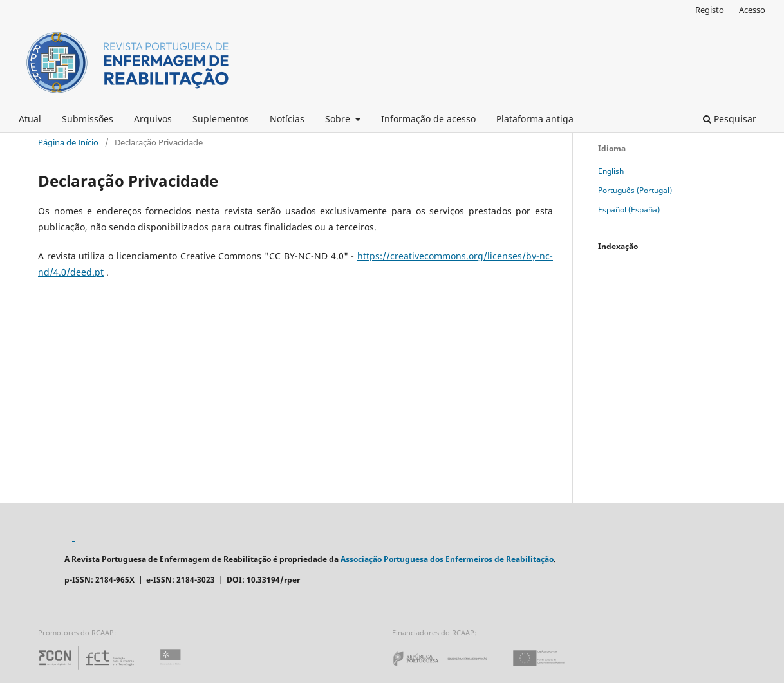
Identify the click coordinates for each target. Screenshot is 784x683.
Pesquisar (730, 119)
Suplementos (221, 119)
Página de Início (68, 142)
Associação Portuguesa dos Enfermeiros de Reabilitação (447, 559)
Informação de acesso (428, 119)
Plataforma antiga (535, 119)
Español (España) (629, 210)
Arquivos (153, 119)
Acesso (752, 10)
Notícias (287, 119)
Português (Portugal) (635, 190)
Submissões (88, 119)
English (611, 171)
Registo (710, 10)
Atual (30, 119)
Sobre (339, 119)
